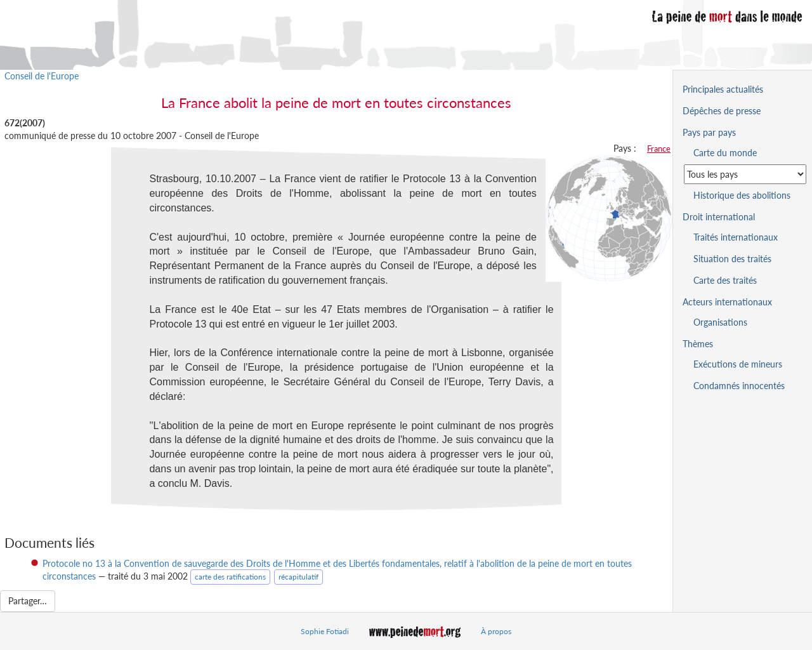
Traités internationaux (736, 237)
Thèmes (698, 344)
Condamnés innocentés (739, 386)
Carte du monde (725, 153)
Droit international (719, 217)
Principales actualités (723, 89)
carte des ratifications (230, 577)
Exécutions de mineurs (738, 364)
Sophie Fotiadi (325, 631)
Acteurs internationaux (727, 302)
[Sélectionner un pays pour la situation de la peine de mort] (745, 174)
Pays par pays (709, 132)
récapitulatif (298, 577)
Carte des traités (725, 280)
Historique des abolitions (742, 195)
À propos (496, 631)
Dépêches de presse (722, 111)
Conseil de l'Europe (42, 76)
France (659, 149)
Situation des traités (732, 259)
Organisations (720, 322)
